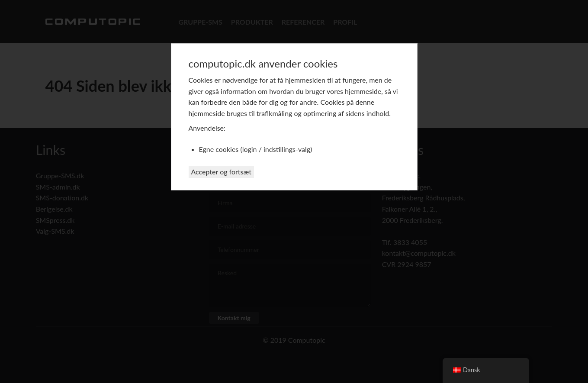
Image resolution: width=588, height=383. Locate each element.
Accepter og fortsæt (222, 172)
